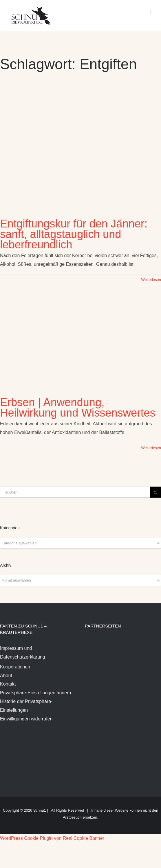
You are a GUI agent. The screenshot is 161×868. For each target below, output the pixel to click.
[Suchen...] (75, 492)
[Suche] (155, 492)
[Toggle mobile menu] (151, 12)
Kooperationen (15, 667)
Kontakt (8, 684)
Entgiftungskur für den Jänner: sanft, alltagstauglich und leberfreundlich (74, 234)
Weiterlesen (151, 280)
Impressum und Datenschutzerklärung (23, 653)
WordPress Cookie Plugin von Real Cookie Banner (52, 838)
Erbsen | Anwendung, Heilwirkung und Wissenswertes (78, 408)
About (6, 676)
